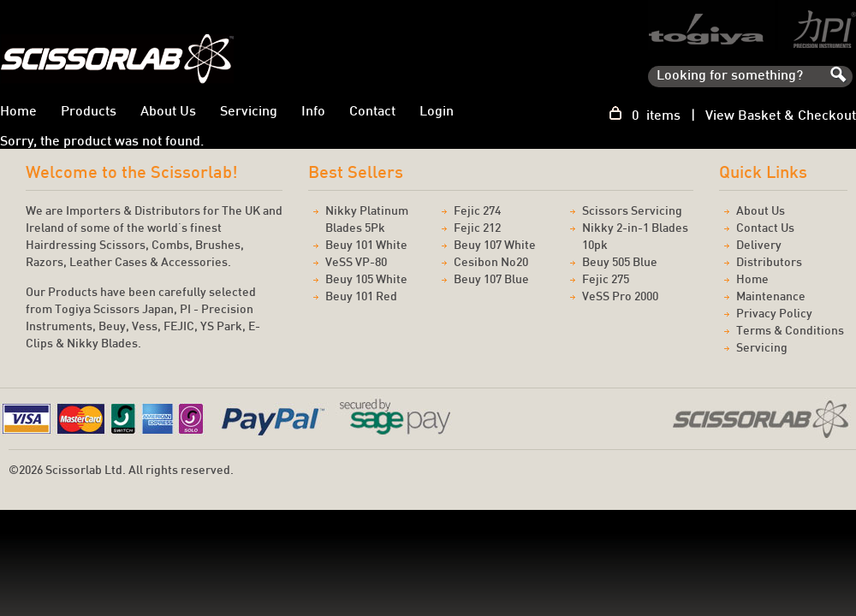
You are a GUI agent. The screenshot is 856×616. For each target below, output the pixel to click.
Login (437, 113)
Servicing (249, 113)
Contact (372, 113)
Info (313, 113)
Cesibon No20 (491, 263)
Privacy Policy (774, 314)
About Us (168, 113)
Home (752, 280)
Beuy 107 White (495, 246)
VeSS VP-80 (356, 263)
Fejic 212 (477, 229)
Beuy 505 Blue (620, 263)
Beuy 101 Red (361, 297)
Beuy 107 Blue (491, 280)
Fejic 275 (606, 280)
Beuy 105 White (366, 280)
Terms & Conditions (790, 332)
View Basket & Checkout (781, 117)
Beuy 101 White (366, 246)
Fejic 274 (477, 212)
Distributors (769, 263)
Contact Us (765, 229)
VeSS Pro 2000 (620, 297)
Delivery (759, 246)
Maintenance (771, 297)
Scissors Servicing (632, 212)
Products (89, 113)
